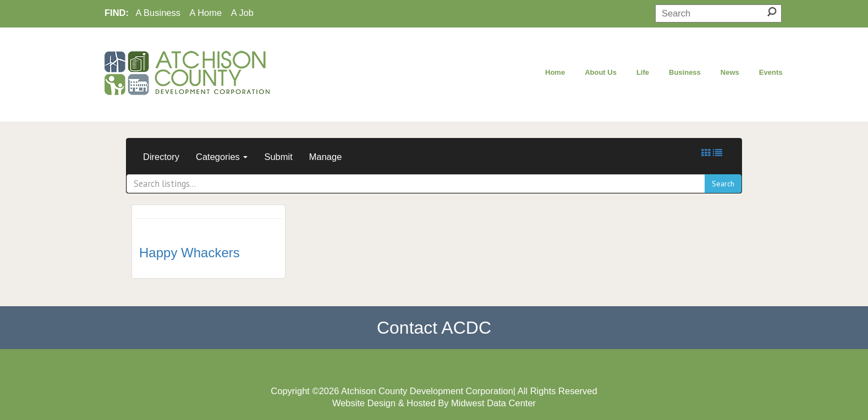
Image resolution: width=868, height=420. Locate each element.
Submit (278, 157)
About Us (601, 72)
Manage (326, 157)
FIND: (117, 13)
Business (685, 72)
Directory (161, 157)
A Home (206, 13)
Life (643, 72)
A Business (158, 13)
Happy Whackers (189, 253)
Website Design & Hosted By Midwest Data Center (434, 403)
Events (771, 72)
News (730, 72)
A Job (242, 13)
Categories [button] (222, 157)
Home (555, 72)
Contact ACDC (434, 328)
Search (723, 184)
